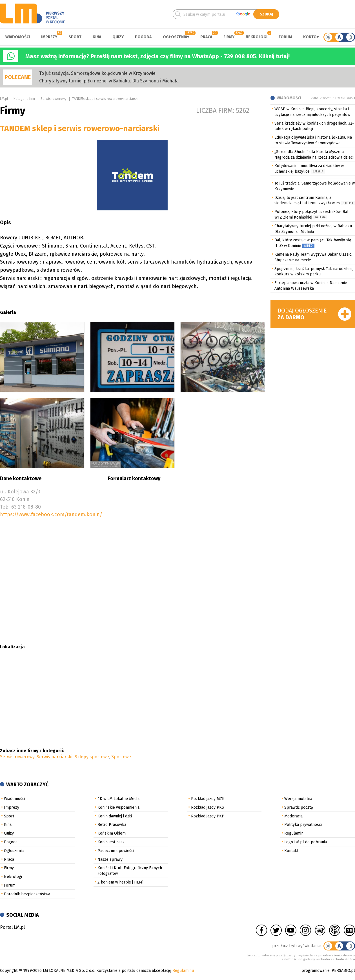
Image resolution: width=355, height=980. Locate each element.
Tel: (4, 507)
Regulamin (294, 833)
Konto (310, 37)
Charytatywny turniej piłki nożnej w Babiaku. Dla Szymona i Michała (109, 81)
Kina (97, 37)
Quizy (118, 37)
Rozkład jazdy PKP (208, 816)
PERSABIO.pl (343, 971)
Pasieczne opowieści (116, 851)
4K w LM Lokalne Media (118, 799)
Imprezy (49, 37)
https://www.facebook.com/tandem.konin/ (51, 514)
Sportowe (121, 757)
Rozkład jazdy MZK (208, 799)
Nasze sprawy (110, 859)
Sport (75, 37)
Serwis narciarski (55, 757)
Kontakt (291, 851)
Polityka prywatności (303, 825)
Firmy (229, 37)
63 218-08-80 (26, 507)
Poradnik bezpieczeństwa (27, 894)
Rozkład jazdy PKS (208, 807)
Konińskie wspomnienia (118, 807)
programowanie (316, 971)
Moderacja (293, 816)
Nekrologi (257, 37)
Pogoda (143, 37)
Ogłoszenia (175, 37)
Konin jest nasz (111, 842)
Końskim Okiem (112, 833)
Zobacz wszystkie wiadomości (333, 98)
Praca (206, 37)
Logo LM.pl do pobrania (306, 842)
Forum (285, 37)
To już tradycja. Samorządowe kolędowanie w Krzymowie (97, 73)
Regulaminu (183, 971)
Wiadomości (18, 37)
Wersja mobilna (298, 799)
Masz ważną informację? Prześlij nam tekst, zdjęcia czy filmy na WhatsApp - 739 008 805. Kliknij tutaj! (157, 56)
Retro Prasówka (112, 825)
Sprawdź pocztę (299, 807)
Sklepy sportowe (92, 757)
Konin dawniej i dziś (115, 816)
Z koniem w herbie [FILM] (120, 882)
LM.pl (4, 99)
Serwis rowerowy (54, 99)
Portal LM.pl (12, 927)
